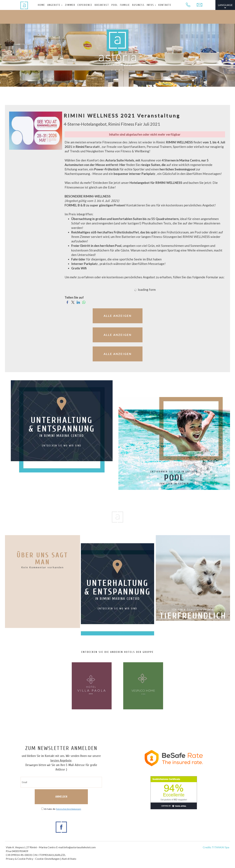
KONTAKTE (165, 5)
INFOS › (151, 5)
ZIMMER (70, 5)
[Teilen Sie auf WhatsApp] (84, 302)
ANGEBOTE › (55, 5)
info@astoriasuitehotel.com (80, 847)
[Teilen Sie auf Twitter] (73, 302)
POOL (115, 5)
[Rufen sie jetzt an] (188, 5)
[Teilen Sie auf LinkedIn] (78, 302)
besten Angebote (61, 761)
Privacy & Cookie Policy (20, 859)
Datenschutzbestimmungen (69, 809)
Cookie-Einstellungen (47, 859)
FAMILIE (125, 5)
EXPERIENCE (85, 5)
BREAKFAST (102, 5)
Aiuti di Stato (69, 859)
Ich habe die (63, 809)
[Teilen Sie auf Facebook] (67, 302)
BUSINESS (138, 5)
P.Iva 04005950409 (17, 851)
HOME (41, 5)
